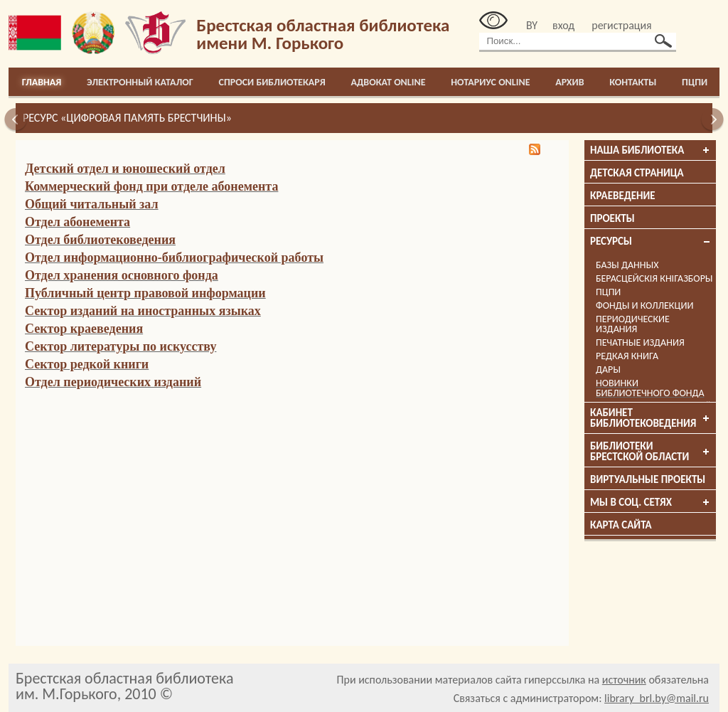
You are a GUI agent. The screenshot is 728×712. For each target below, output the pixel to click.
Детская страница (637, 173)
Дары (608, 370)
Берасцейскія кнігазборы (654, 278)
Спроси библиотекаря (272, 82)
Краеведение (623, 196)
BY (532, 25)
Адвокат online (388, 82)
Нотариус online (490, 82)
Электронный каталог (140, 82)
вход (563, 25)
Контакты (633, 82)
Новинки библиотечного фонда (650, 388)
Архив (569, 82)
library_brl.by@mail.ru (657, 698)
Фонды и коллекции (644, 305)
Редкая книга (627, 356)
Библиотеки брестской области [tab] (651, 451)
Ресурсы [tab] (651, 241)
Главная (42, 82)
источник (624, 680)
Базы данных (627, 265)
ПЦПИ (695, 82)
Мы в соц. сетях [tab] (651, 502)
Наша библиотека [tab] (651, 150)
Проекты (612, 218)
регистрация (621, 25)
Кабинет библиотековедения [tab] (651, 418)
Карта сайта (621, 525)
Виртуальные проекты (648, 479)
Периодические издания (633, 324)
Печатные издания (640, 342)
